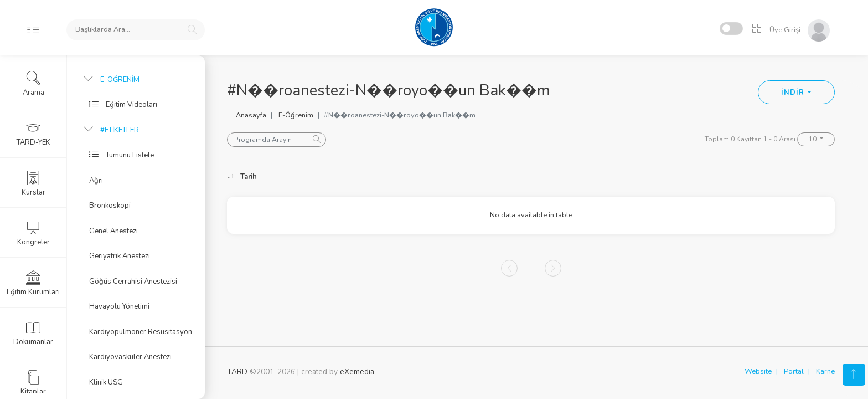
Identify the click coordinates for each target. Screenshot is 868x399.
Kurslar (33, 183)
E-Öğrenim (296, 115)
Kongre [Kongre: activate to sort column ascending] (737, 177)
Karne (825, 371)
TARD (237, 372)
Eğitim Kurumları (33, 283)
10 (813, 139)
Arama (33, 84)
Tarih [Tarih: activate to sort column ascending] (249, 177)
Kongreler (33, 233)
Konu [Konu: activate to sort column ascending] (353, 177)
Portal (794, 371)
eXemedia (357, 372)
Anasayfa (251, 115)
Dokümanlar (33, 333)
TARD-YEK (33, 134)
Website (758, 371)
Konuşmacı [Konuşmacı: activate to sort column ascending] (470, 177)
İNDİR (794, 93)
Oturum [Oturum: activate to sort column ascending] (613, 177)
